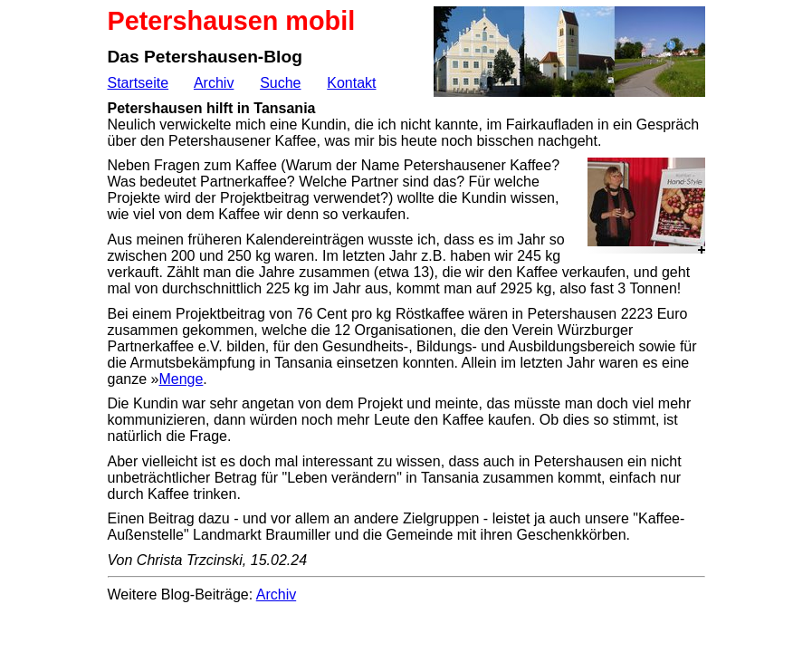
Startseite (139, 83)
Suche (280, 83)
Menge (181, 379)
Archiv (214, 83)
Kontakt (351, 83)
